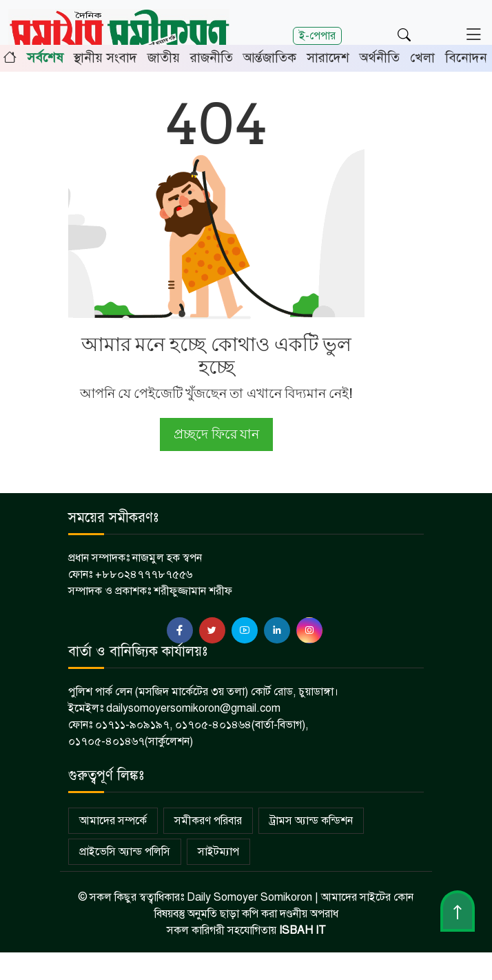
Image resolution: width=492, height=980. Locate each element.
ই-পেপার (317, 36)
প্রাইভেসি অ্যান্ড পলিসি (125, 852)
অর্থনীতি (380, 58)
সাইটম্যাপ (218, 852)
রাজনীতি (212, 58)
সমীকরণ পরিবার (208, 821)
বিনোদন (466, 58)
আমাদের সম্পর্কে (113, 821)
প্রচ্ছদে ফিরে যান (216, 434)
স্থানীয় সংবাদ (105, 58)
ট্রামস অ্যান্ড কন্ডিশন (311, 821)
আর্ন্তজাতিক (270, 58)
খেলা (422, 58)
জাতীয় (164, 58)
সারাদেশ (328, 58)
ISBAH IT (303, 930)
